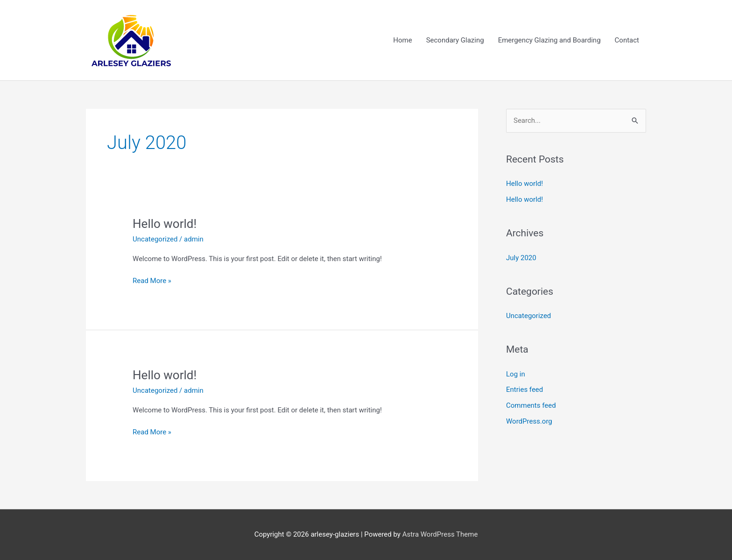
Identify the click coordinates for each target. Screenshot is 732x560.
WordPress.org (529, 421)
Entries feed (524, 390)
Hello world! (165, 224)
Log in (516, 374)
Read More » (152, 280)
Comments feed (531, 405)
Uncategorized (155, 239)
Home (402, 40)
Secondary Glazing (455, 40)
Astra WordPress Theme (440, 534)
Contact (627, 40)
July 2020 (521, 258)
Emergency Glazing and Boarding (549, 40)
